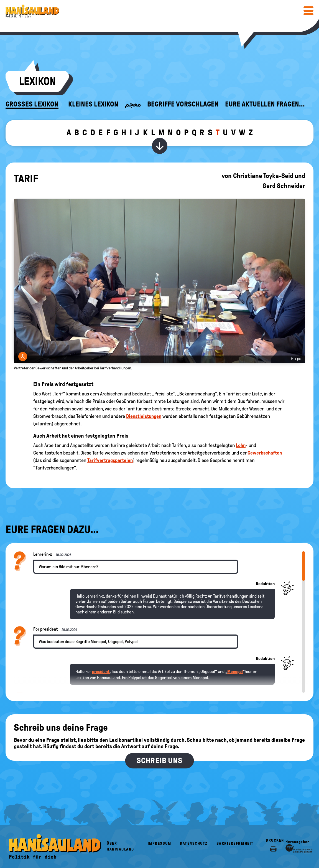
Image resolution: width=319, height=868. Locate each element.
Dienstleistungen (144, 416)
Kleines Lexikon (93, 104)
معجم (133, 104)
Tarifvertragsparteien (110, 460)
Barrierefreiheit (235, 843)
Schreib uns (159, 761)
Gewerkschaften (265, 453)
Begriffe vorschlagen (183, 104)
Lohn (241, 445)
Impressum (159, 843)
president (101, 672)
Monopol (235, 672)
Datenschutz (194, 843)
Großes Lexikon (32, 104)
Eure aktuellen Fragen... (265, 104)
